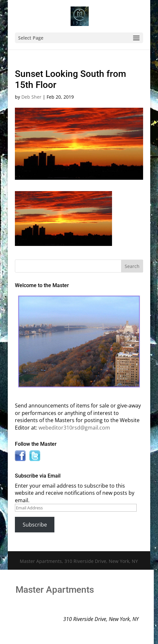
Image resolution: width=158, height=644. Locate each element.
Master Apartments (55, 590)
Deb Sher (31, 97)
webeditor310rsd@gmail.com (74, 428)
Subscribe (35, 525)
